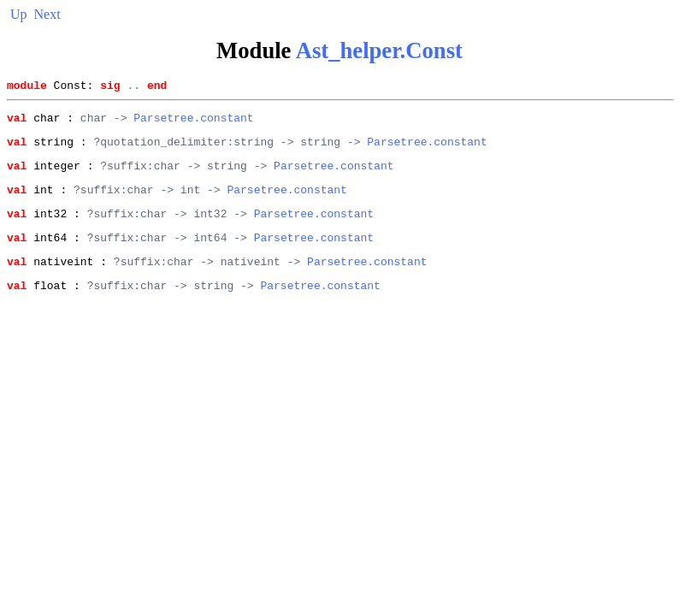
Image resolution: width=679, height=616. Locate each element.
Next (47, 14)
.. (133, 87)
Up (19, 14)
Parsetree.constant (193, 122)
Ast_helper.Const (379, 50)
